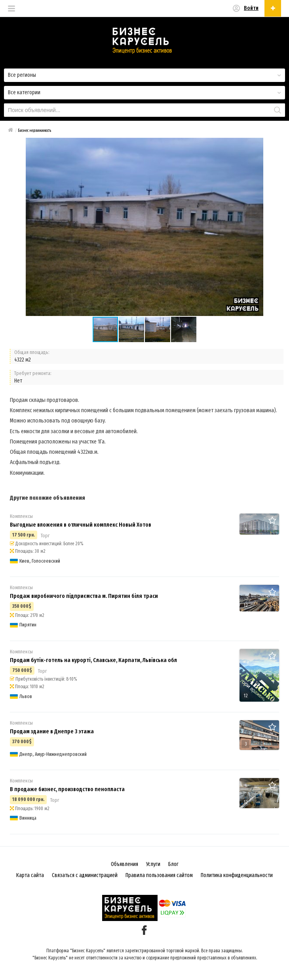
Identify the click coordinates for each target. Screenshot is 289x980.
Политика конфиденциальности (237, 875)
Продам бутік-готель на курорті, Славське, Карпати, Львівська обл (93, 660)
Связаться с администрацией (85, 875)
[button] (132, 329)
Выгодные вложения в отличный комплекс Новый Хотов (81, 525)
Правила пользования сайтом (159, 875)
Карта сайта (30, 875)
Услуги (153, 864)
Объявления (125, 864)
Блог (173, 864)
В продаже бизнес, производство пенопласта (67, 789)
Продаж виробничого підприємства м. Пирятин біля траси (84, 596)
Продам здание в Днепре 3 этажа (52, 731)
